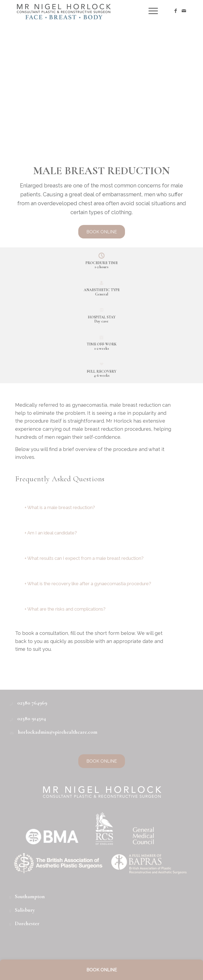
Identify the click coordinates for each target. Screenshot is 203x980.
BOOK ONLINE (102, 970)
